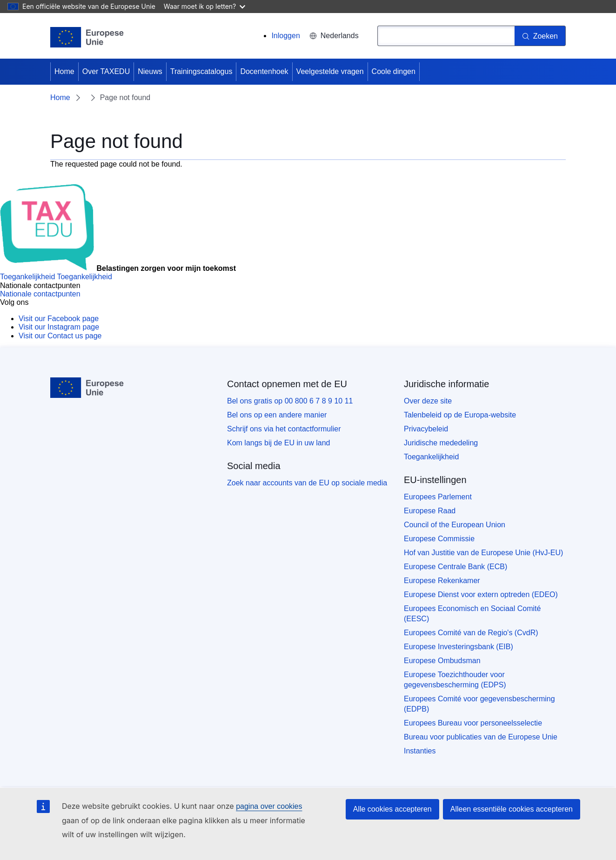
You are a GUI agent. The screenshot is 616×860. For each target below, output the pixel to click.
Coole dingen (394, 71)
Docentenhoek (264, 71)
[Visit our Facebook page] (59, 319)
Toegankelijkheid (431, 457)
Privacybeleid (426, 429)
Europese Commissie (439, 539)
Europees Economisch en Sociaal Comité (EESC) (472, 614)
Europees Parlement (438, 497)
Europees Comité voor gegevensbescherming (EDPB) (479, 704)
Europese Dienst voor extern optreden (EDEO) (481, 595)
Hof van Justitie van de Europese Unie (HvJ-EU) (483, 553)
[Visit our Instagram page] (59, 327)
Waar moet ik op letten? (204, 6)
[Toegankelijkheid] (56, 277)
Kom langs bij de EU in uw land (278, 443)
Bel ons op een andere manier (277, 415)
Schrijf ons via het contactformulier (284, 429)
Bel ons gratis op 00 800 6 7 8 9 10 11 (290, 401)
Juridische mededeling (441, 443)
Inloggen (285, 36)
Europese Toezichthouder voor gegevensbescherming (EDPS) (455, 680)
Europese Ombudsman (442, 661)
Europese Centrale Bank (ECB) (455, 567)
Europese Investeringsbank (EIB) (459, 647)
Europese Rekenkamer (442, 581)
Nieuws (150, 71)
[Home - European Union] (87, 37)
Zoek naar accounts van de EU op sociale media (307, 483)
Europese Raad (430, 511)
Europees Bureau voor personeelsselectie (473, 723)
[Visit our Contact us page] (60, 336)
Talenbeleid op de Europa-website (460, 415)
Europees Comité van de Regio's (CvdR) (471, 633)
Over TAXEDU (106, 71)
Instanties (420, 751)
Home (64, 71)
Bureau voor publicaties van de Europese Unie (481, 737)
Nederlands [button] (334, 36)
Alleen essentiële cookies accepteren (512, 809)
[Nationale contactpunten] (40, 294)
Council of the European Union (455, 525)
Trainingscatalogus (201, 71)
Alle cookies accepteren (392, 809)
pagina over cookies (269, 806)
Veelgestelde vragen (330, 71)
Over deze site (428, 401)
